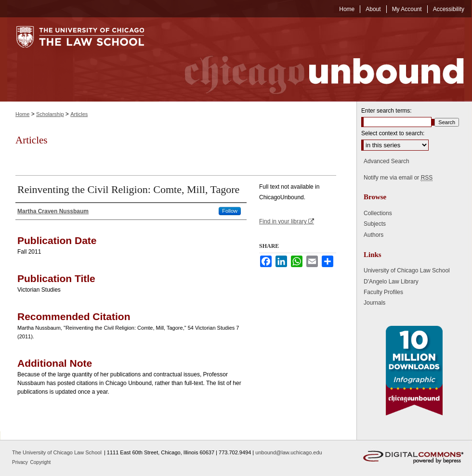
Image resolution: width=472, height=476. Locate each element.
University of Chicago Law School (407, 270)
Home (22, 114)
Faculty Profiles (383, 292)
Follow (230, 211)
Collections (378, 213)
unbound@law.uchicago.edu (288, 452)
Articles (79, 114)
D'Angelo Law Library (391, 282)
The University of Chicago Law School (57, 452)
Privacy (21, 462)
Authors (374, 235)
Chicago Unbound (315, 59)
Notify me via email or (398, 178)
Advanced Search (387, 161)
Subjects (375, 224)
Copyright (41, 462)
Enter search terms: (387, 111)
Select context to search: (393, 133)
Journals (374, 303)
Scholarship (50, 114)
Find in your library (287, 221)
